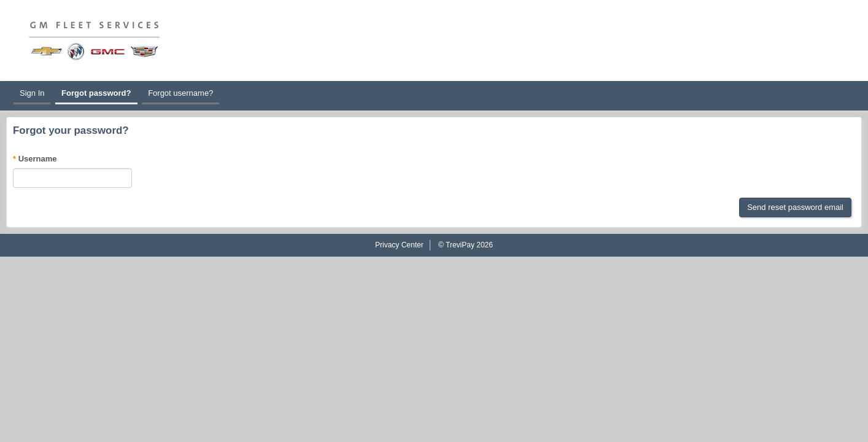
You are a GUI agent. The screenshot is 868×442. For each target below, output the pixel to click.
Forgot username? (180, 93)
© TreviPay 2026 (466, 245)
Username (38, 159)
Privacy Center (399, 245)
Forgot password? (96, 93)
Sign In (32, 93)
